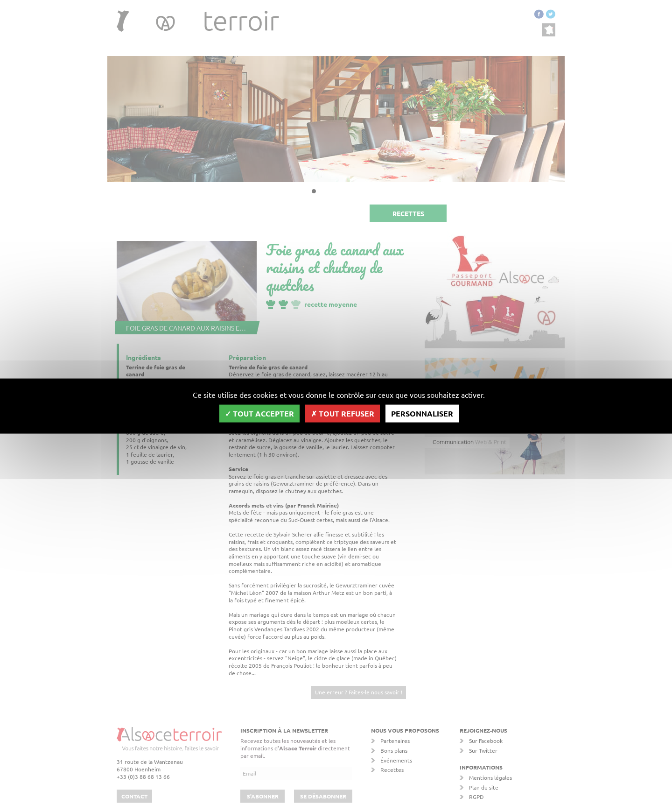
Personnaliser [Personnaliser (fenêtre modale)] (422, 413)
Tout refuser (343, 413)
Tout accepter (259, 413)
